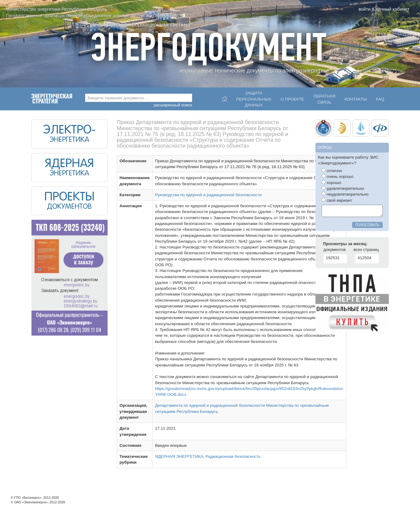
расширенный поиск (173, 105)
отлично (332, 171)
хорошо (331, 182)
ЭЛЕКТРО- (69, 131)
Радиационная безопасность (233, 456)
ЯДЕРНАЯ (69, 164)
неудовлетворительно (345, 194)
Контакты (356, 99)
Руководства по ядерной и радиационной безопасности (208, 195)
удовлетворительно (343, 188)
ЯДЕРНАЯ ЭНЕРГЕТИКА (179, 456)
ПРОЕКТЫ (69, 197)
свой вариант (337, 200)
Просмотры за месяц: (345, 244)
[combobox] (139, 98)
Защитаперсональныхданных (254, 97)
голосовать (367, 225)
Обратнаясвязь (324, 99)
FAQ (380, 99)
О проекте (292, 99)
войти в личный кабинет (384, 9)
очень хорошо (337, 176)
